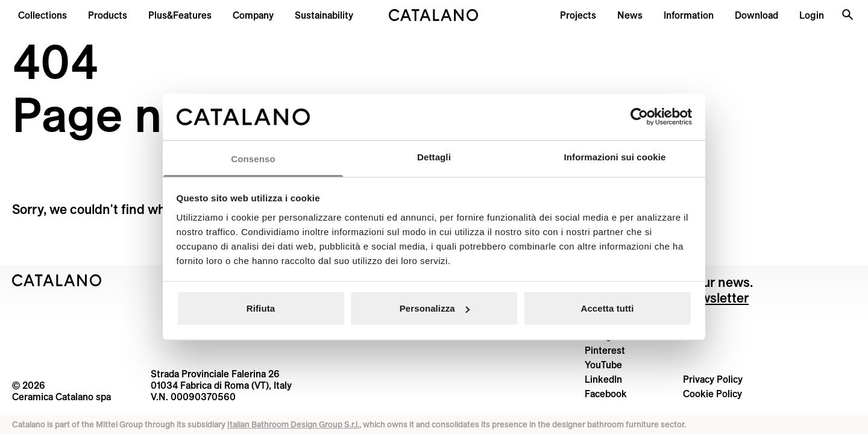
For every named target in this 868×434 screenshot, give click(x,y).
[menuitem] (180, 15)
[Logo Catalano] (57, 280)
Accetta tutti (608, 308)
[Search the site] (848, 14)
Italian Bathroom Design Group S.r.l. (293, 424)
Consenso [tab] (253, 158)
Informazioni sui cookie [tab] (615, 156)
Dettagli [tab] (434, 156)
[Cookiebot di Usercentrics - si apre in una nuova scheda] (639, 117)
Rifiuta (261, 308)
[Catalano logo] (434, 15)
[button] (42, 15)
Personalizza (435, 308)
